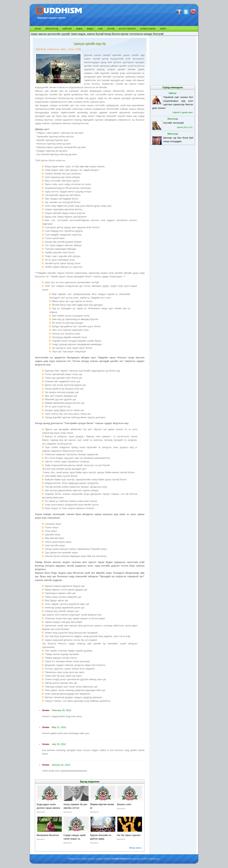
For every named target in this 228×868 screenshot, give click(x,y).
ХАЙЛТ (163, 29)
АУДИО (79, 29)
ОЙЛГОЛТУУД (52, 29)
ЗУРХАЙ (111, 29)
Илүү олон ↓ (136, 848)
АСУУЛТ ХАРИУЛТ (127, 29)
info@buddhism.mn (121, 859)
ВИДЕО (90, 29)
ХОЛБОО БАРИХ (148, 29)
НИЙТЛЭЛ (67, 29)
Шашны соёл (124, 804)
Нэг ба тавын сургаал (129, 835)
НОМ (100, 29)
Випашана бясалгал (48, 835)
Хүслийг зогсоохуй (173, 123)
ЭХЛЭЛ (38, 29)
